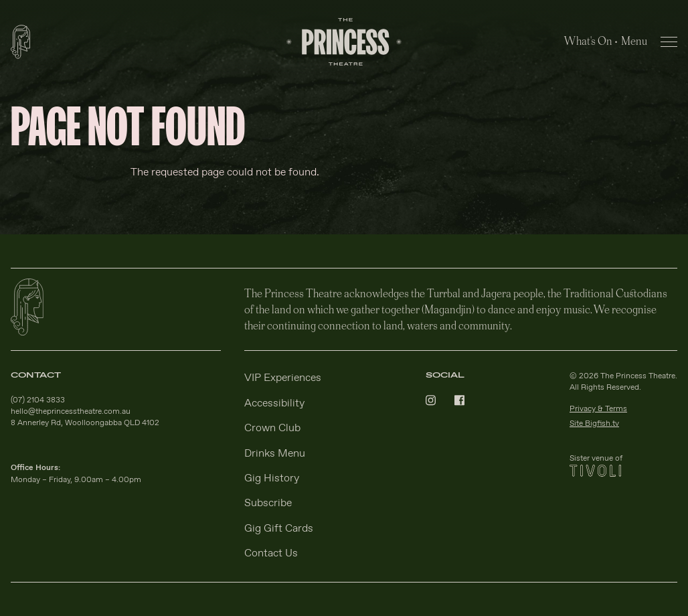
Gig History (272, 478)
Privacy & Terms (598, 409)
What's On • (591, 41)
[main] (344, 151)
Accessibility (274, 403)
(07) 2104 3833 (38, 400)
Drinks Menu (275, 454)
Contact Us (271, 553)
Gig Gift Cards (279, 529)
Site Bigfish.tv (594, 424)
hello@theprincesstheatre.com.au (71, 412)
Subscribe (268, 503)
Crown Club (272, 428)
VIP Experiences (283, 378)
